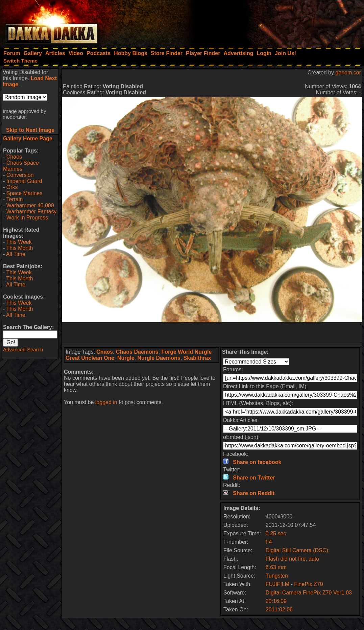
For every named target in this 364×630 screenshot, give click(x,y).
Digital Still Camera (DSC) (297, 550)
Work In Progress (27, 218)
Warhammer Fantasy (32, 212)
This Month (19, 248)
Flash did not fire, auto (292, 559)
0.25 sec (276, 533)
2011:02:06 (279, 610)
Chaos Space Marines (21, 166)
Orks (12, 187)
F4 (269, 542)
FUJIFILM (277, 584)
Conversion (20, 175)
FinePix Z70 (308, 584)
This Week (19, 242)
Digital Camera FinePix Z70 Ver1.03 (309, 593)
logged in (106, 402)
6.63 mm (276, 567)
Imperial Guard (24, 181)
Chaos (14, 157)
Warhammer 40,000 (30, 205)
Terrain (14, 199)
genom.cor (348, 73)
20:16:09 (276, 601)
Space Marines (25, 193)
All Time (16, 254)
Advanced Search (23, 349)
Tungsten (277, 576)
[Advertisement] (273, 22)
